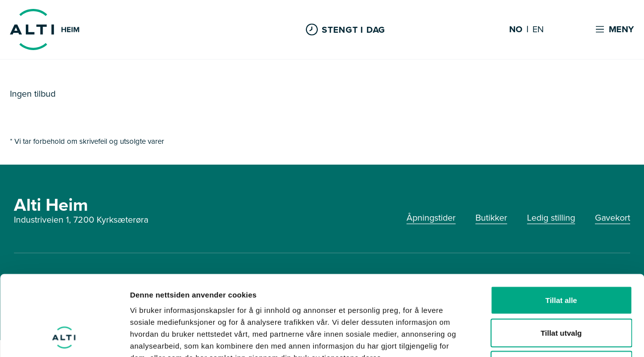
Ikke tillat (561, 292)
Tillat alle (561, 227)
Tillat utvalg (561, 260)
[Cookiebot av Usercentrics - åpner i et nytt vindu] (64, 338)
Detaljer (528, 337)
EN (538, 30)
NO (516, 30)
